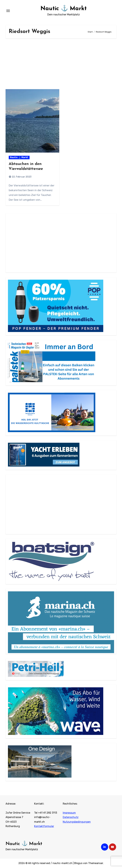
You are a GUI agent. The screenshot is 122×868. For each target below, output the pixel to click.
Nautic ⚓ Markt (64, 9)
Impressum (69, 813)
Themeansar (96, 863)
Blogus (78, 863)
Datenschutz (71, 817)
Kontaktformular (44, 826)
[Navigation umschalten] (8, 11)
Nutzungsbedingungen (77, 822)
